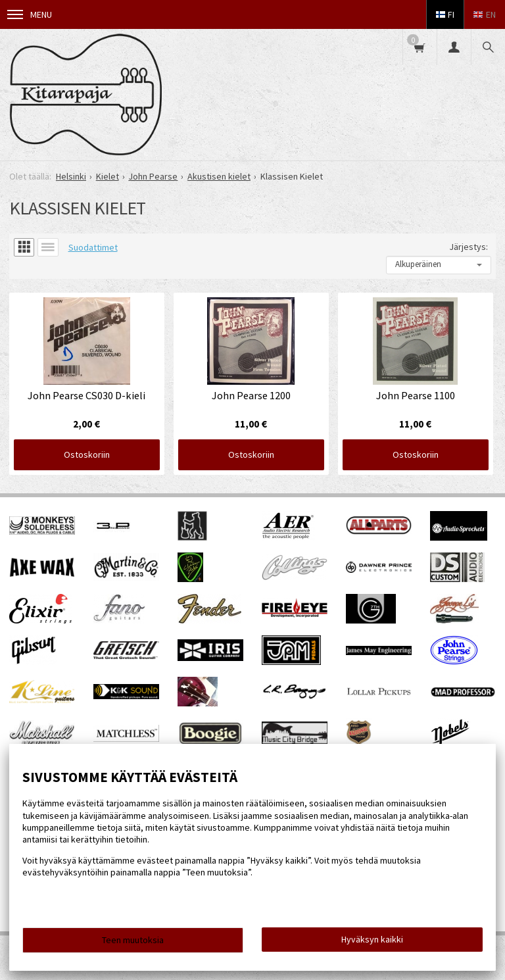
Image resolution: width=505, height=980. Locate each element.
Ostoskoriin (85, 453)
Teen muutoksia (133, 940)
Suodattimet (93, 247)
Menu (30, 14)
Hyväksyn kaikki (372, 939)
